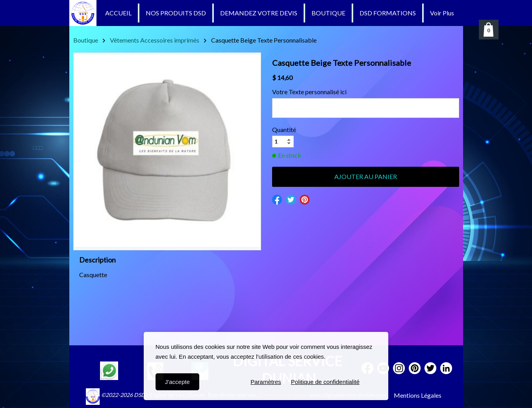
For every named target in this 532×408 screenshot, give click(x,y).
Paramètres (266, 382)
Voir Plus (442, 13)
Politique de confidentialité (325, 382)
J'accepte (177, 382)
